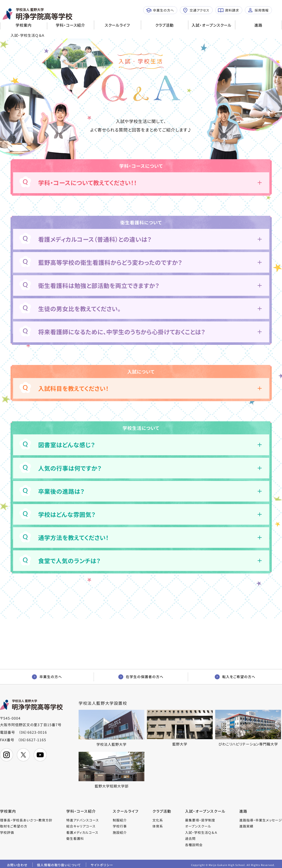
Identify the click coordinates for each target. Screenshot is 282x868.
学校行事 (120, 827)
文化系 (158, 821)
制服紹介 (120, 821)
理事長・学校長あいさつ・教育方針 (26, 821)
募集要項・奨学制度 (200, 821)
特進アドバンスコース (83, 821)
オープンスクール (198, 827)
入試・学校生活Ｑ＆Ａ (201, 833)
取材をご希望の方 (14, 827)
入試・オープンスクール (212, 25)
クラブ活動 (164, 25)
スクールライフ (117, 25)
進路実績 (246, 827)
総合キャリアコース (81, 827)
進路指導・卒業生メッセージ (261, 821)
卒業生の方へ (160, 10)
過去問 (191, 839)
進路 (258, 25)
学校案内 (24, 25)
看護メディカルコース (83, 833)
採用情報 (258, 10)
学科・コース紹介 (70, 25)
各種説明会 (194, 845)
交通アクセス (196, 10)
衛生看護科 (75, 839)
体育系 (158, 827)
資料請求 (229, 10)
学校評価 (7, 833)
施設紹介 (120, 833)
